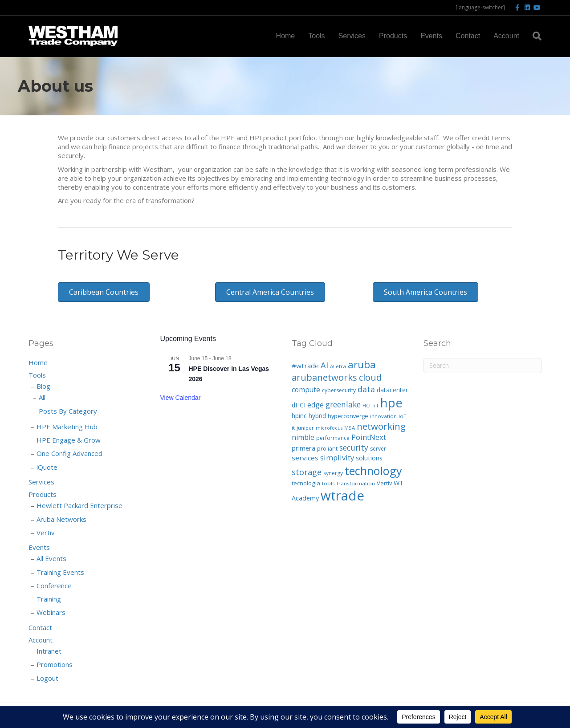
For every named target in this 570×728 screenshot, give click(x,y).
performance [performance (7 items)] (333, 438)
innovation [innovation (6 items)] (383, 416)
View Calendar (181, 398)
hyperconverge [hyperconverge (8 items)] (348, 416)
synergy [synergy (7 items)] (333, 473)
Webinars (51, 612)
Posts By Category (68, 411)
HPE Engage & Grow (69, 440)
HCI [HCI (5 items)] (366, 406)
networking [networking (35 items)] (381, 426)
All (42, 397)
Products (393, 36)
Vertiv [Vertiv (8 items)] (384, 483)
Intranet (49, 651)
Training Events (60, 572)
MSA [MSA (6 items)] (350, 428)
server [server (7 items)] (378, 449)
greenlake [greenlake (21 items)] (343, 404)
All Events (51, 558)
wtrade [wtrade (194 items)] (342, 496)
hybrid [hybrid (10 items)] (317, 416)
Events (431, 36)
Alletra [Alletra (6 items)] (338, 366)
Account (506, 36)
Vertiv (46, 533)
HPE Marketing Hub (67, 427)
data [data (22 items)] (366, 389)
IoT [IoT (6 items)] (403, 416)
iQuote (47, 467)
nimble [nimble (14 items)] (303, 437)
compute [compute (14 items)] (306, 390)
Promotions (55, 664)
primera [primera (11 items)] (303, 448)
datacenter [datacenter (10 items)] (392, 390)
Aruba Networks (61, 519)
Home (286, 36)
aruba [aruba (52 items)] (362, 364)
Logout (47, 678)
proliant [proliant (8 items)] (327, 448)
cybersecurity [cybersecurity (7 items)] (339, 390)
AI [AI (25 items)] (324, 365)
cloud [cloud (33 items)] (370, 377)
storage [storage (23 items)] (307, 472)
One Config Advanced (69, 453)
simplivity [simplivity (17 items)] (337, 458)
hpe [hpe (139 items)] (391, 403)
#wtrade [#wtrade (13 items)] (305, 366)
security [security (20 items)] (354, 447)
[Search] (534, 36)
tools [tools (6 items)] (328, 483)
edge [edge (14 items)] (316, 405)
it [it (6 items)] (293, 428)
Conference (54, 586)
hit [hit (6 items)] (375, 405)
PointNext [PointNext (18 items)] (369, 437)
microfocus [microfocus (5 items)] (329, 428)
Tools (316, 36)
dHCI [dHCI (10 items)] (299, 405)
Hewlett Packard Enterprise (79, 505)
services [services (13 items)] (305, 458)
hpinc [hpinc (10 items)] (299, 416)
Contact (468, 36)
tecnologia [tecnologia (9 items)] (306, 483)
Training (49, 599)
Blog (43, 386)
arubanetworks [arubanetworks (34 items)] (324, 377)
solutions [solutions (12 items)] (369, 458)
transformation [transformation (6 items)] (356, 483)
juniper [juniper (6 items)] (305, 428)
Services (352, 36)
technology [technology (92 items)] (373, 471)
